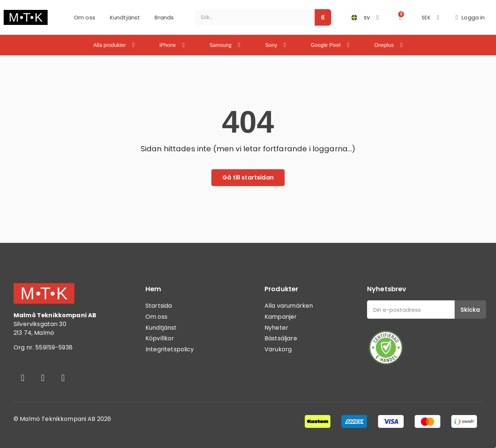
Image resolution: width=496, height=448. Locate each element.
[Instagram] (43, 378)
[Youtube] (63, 378)
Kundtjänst (125, 17)
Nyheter (276, 328)
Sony (276, 45)
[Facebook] (23, 378)
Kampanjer (281, 317)
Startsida (159, 306)
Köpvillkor (160, 338)
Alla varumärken (289, 306)
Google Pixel (330, 45)
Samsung (225, 45)
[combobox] (251, 17)
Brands (164, 17)
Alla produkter (114, 45)
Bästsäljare (281, 338)
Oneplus (388, 45)
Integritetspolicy (170, 349)
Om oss (85, 17)
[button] (400, 17)
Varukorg (278, 349)
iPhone (172, 45)
